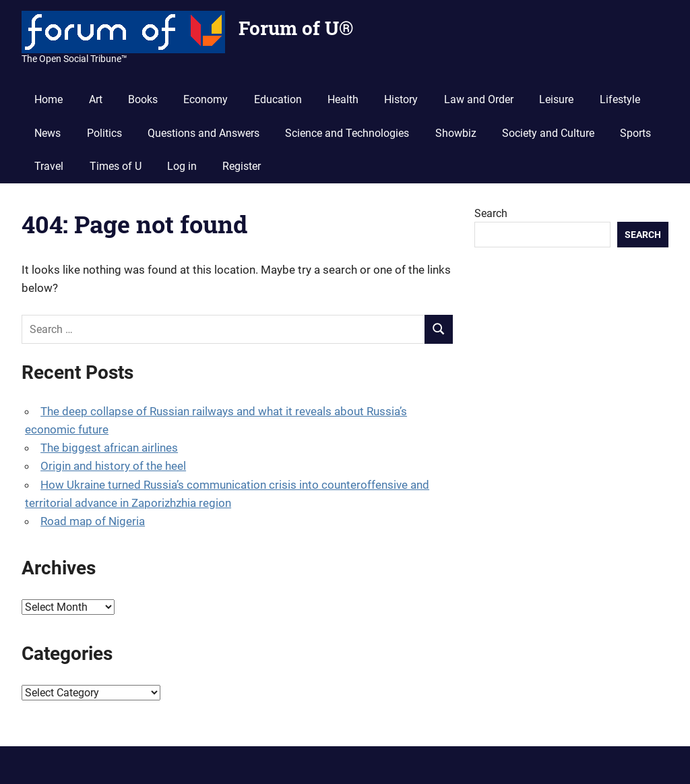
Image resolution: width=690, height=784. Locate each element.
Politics (104, 133)
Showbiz (456, 133)
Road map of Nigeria (93, 521)
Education (278, 99)
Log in (182, 166)
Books (143, 99)
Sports (635, 133)
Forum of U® (296, 28)
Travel (49, 166)
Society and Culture (548, 133)
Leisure (556, 99)
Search (491, 213)
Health (343, 99)
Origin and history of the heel (113, 466)
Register (242, 166)
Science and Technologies (347, 133)
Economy (206, 99)
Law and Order (479, 99)
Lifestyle (620, 99)
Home (49, 99)
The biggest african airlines (109, 448)
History (401, 99)
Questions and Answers (203, 133)
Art (96, 99)
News (48, 133)
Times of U (116, 166)
